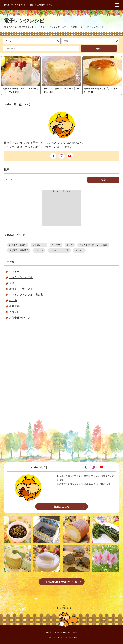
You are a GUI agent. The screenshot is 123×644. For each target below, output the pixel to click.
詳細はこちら (62, 507)
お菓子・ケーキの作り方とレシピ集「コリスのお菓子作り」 (28, 5)
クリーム (39, 250)
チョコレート (39, 245)
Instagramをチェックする (61, 582)
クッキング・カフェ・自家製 (93, 245)
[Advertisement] (61, 210)
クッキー (79, 250)
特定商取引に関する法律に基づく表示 (61, 632)
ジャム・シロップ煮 (59, 250)
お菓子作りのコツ (18, 245)
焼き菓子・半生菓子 (19, 250)
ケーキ (70, 245)
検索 (99, 48)
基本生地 (56, 245)
